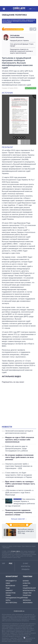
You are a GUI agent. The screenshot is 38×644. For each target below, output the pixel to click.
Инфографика (19, 525)
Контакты (26, 566)
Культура (27, 583)
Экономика (28, 603)
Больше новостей (19, 519)
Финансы (27, 600)
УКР (30, 9)
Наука (25, 586)
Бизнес (26, 581)
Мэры (8, 600)
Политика (27, 595)
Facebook (31, 29)
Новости (7, 427)
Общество (27, 593)
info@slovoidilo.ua (19, 611)
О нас (25, 563)
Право (25, 598)
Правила (26, 569)
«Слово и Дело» (16, 551)
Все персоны (11, 603)
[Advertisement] (19, 405)
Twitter (35, 29)
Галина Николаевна (23, 36)
